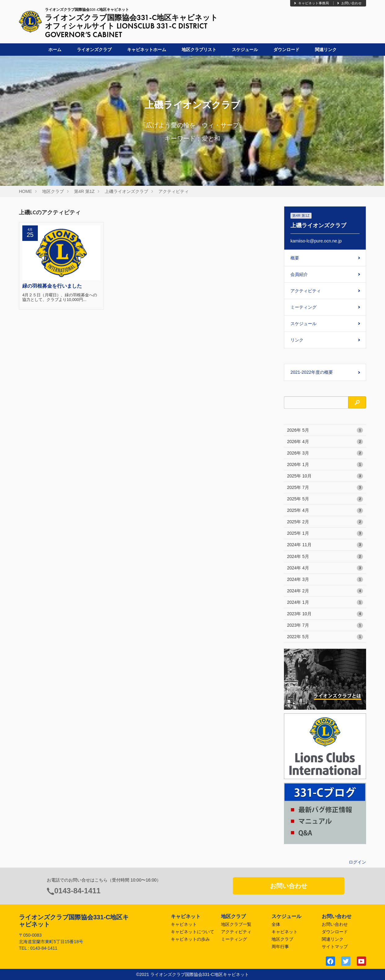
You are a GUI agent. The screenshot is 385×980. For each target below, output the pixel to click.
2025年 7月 (325, 488)
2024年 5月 (325, 557)
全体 (276, 924)
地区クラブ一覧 (236, 924)
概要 (295, 258)
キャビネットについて (192, 932)
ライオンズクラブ (94, 50)
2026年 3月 (325, 453)
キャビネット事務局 (311, 3)
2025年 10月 (325, 476)
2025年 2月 (325, 522)
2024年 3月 (325, 580)
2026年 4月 (325, 442)
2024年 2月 (325, 591)
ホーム (55, 50)
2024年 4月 (325, 568)
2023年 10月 (325, 614)
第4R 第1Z (84, 191)
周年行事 (280, 947)
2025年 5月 (325, 499)
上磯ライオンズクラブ (126, 191)
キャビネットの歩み (190, 939)
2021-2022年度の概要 (312, 372)
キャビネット (184, 924)
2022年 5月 (325, 637)
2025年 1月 (325, 534)
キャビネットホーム (147, 50)
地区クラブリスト (199, 50)
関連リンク (326, 50)
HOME (25, 191)
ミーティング (303, 307)
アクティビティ (174, 191)
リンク (297, 340)
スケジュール (245, 50)
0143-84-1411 (77, 891)
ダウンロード (286, 50)
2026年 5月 (325, 430)
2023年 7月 (325, 625)
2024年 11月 (325, 545)
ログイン (357, 862)
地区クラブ (53, 191)
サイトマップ (335, 947)
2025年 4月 (325, 511)
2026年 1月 (325, 465)
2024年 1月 (325, 603)
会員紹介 (299, 274)
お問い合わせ (349, 3)
